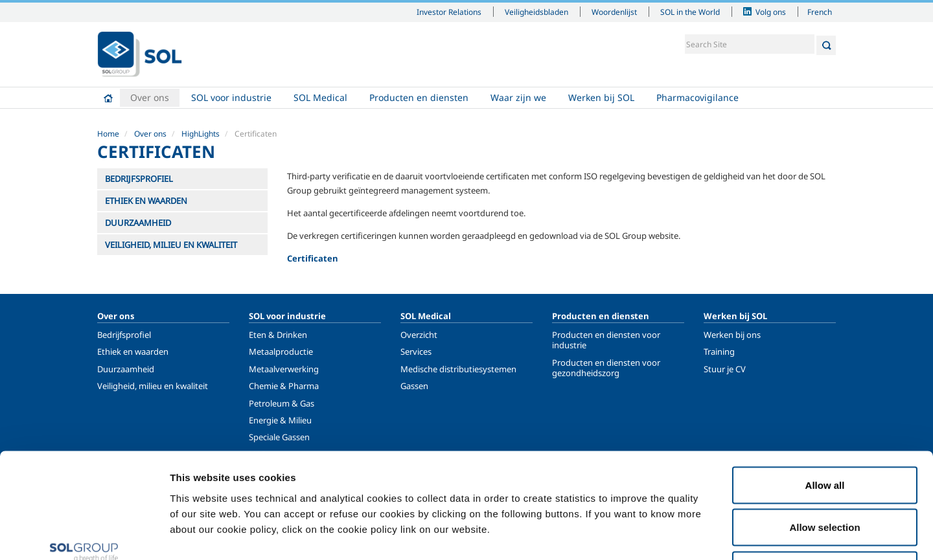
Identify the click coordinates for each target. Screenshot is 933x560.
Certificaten (313, 258)
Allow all (825, 390)
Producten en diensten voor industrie (606, 340)
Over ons (150, 97)
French (820, 12)
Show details (674, 534)
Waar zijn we (518, 97)
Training (719, 352)
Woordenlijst (614, 12)
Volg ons (771, 12)
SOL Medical (320, 97)
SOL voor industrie (231, 97)
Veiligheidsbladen (536, 12)
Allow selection (824, 433)
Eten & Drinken (278, 335)
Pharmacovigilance (697, 97)
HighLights (201, 134)
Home (108, 98)
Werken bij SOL (601, 97)
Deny (825, 475)
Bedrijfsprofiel (124, 335)
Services (416, 352)
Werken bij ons (732, 335)
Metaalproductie (281, 352)
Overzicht (419, 335)
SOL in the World (690, 12)
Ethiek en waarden (133, 352)
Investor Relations (449, 12)
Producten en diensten (419, 97)
